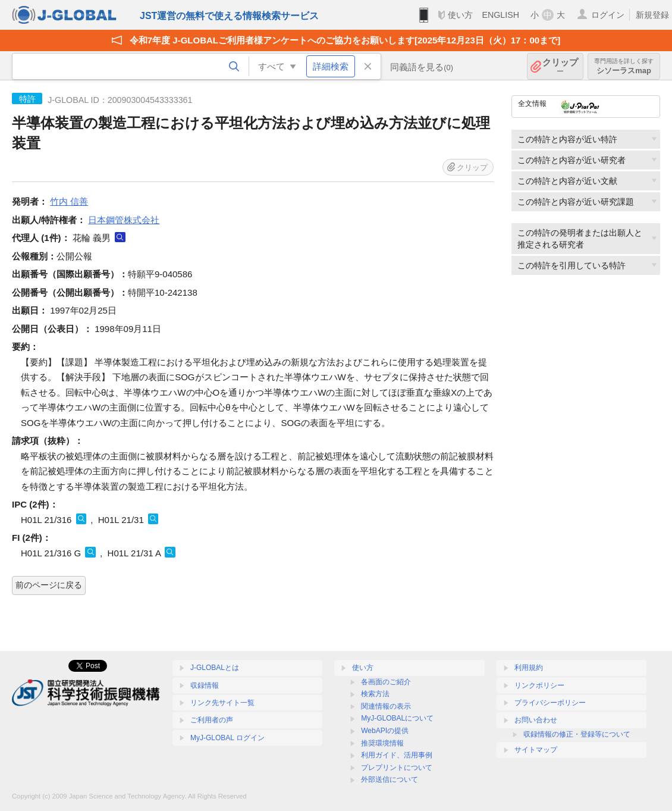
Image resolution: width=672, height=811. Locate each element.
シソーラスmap (624, 66)
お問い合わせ (536, 720)
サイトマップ (536, 750)
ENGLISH (500, 15)
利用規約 (529, 668)
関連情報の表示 (386, 706)
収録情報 (205, 685)
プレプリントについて (397, 768)
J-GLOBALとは (215, 668)
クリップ (560, 66)
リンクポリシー (539, 685)
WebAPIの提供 (385, 731)
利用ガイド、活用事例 (397, 755)
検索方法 (375, 694)
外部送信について (390, 779)
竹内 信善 (69, 201)
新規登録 (652, 15)
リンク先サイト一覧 (222, 703)
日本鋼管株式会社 (124, 220)
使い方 (460, 15)
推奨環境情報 (382, 743)
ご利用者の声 (212, 720)
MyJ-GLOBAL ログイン (227, 738)
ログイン (608, 15)
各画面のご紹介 (386, 682)
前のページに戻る (49, 585)
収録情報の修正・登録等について (577, 734)
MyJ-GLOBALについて (397, 718)
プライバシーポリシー (550, 703)
